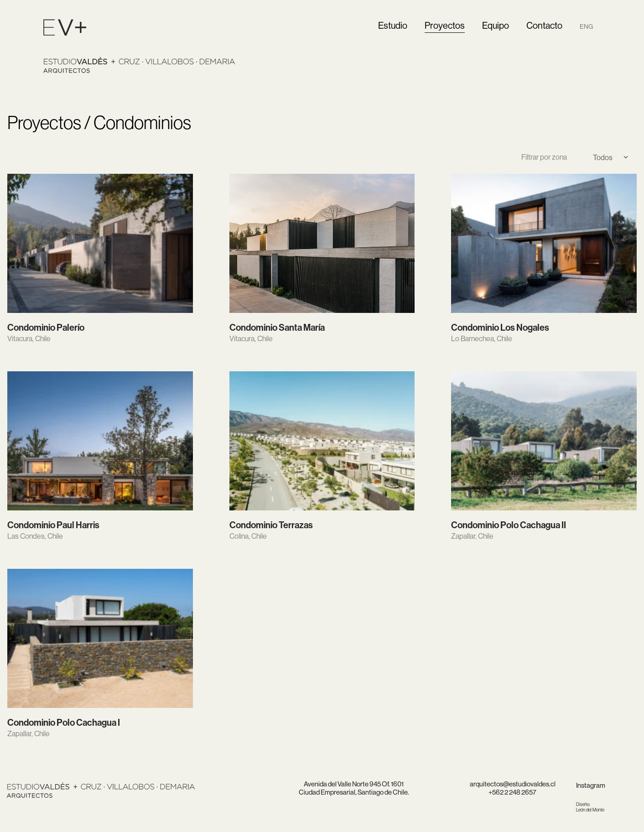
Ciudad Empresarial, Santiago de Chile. (354, 792)
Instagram (591, 785)
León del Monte (590, 807)
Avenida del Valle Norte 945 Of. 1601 (354, 784)
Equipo (496, 25)
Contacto (544, 25)
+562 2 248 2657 (512, 792)
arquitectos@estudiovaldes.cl (513, 784)
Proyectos (445, 25)
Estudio (393, 25)
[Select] (607, 157)
